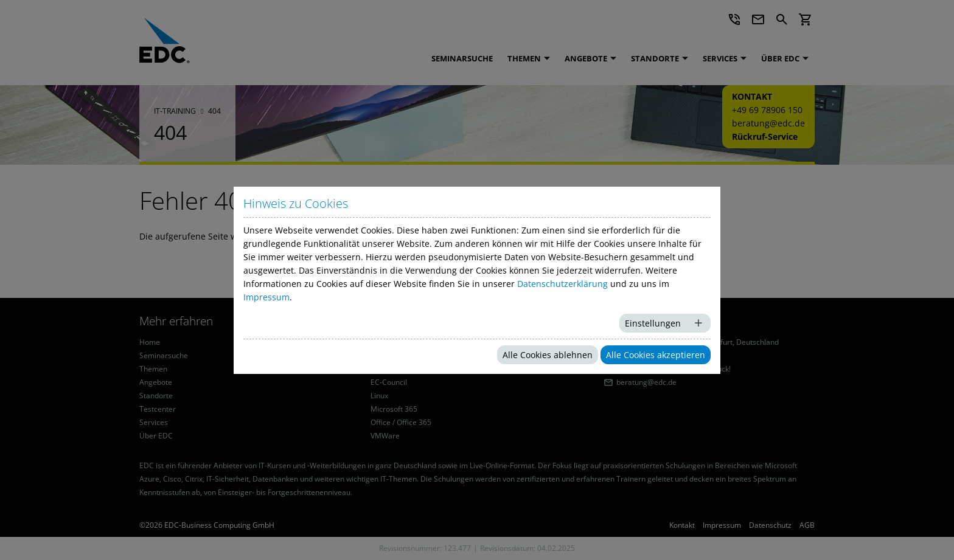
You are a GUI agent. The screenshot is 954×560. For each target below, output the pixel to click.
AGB (807, 525)
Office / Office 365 (401, 423)
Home (150, 342)
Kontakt (682, 525)
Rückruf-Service (765, 137)
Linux (379, 396)
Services (720, 58)
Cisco (380, 356)
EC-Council (389, 382)
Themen (524, 58)
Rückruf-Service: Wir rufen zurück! (674, 369)
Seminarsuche (462, 58)
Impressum (722, 525)
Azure (381, 342)
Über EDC (780, 58)
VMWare (385, 436)
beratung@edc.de (768, 123)
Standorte (655, 58)
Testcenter (158, 409)
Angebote (586, 58)
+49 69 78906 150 (767, 110)
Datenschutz (770, 525)
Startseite (392, 236)
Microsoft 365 (394, 409)
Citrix (379, 369)
